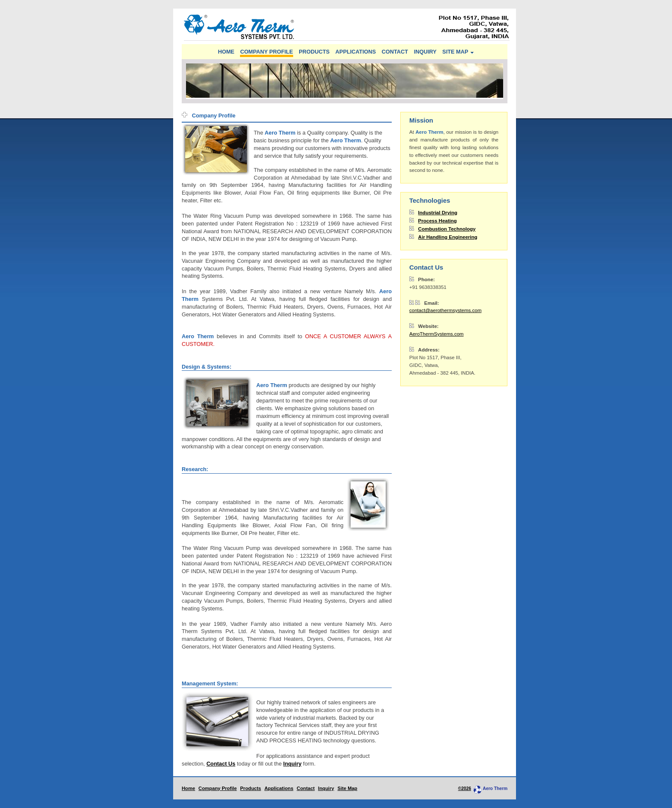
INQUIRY (425, 52)
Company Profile (217, 788)
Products (250, 788)
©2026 (465, 788)
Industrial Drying (438, 213)
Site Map (347, 788)
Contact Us (221, 764)
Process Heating (438, 221)
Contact (306, 788)
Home (188, 788)
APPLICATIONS (356, 52)
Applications (279, 788)
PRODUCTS (314, 52)
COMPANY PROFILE (266, 52)
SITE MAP (455, 52)
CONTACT (395, 52)
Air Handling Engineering (448, 237)
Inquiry (292, 764)
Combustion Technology (447, 229)
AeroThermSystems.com (436, 334)
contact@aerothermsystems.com (445, 310)
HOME (226, 52)
